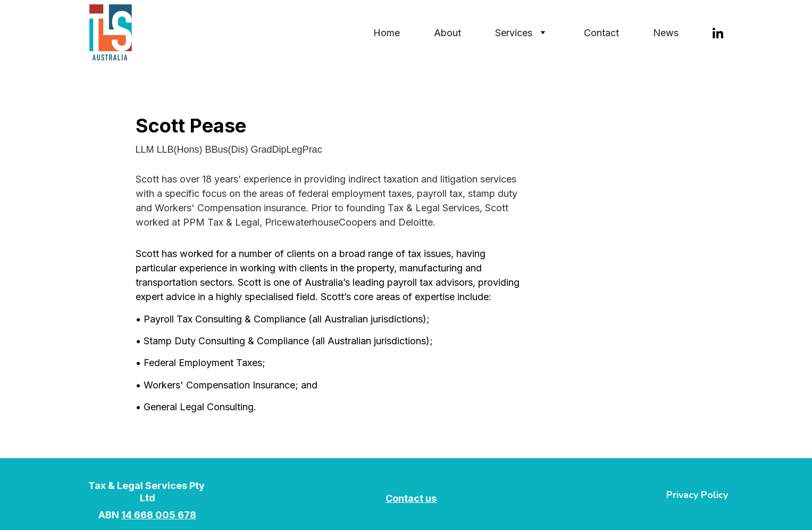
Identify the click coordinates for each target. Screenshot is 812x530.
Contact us (411, 498)
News (666, 33)
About (447, 33)
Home (387, 33)
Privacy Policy (697, 495)
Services (514, 33)
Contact (601, 33)
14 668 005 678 (159, 515)
